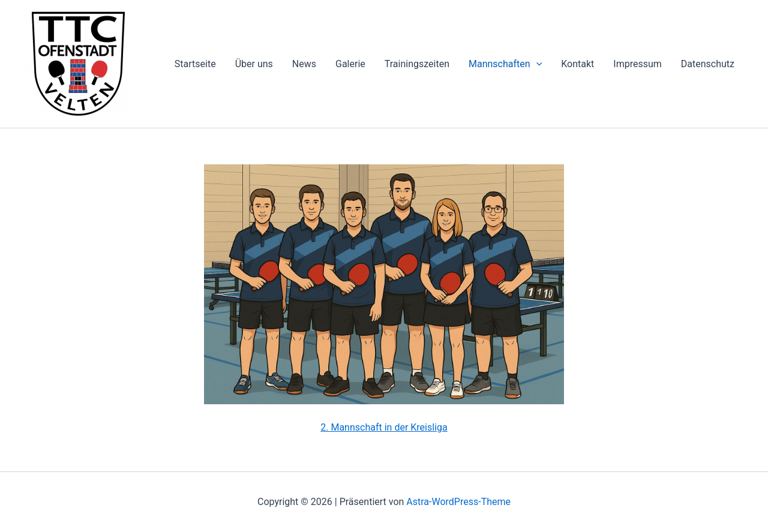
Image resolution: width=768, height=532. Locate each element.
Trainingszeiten (417, 64)
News (304, 64)
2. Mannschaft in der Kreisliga (384, 427)
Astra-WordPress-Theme (458, 502)
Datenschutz (708, 64)
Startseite (195, 64)
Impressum (637, 64)
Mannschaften (505, 64)
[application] (536, 64)
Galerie (350, 64)
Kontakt (577, 64)
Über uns (254, 64)
